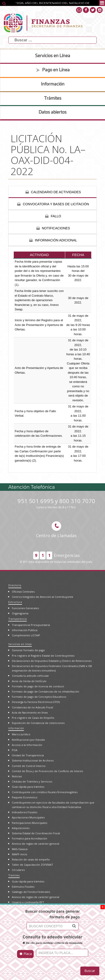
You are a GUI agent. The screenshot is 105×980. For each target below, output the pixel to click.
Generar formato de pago (28, 650)
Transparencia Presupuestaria (31, 625)
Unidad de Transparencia (28, 755)
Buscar (90, 971)
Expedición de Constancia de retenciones (38, 723)
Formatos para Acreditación (30, 838)
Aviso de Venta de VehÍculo (29, 681)
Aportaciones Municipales (28, 817)
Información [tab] (53, 84)
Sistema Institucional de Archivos (33, 760)
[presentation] (52, 192)
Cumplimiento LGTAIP (26, 635)
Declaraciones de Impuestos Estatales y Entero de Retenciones (52, 661)
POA (15, 750)
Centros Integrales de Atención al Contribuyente (43, 597)
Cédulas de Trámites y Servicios (32, 781)
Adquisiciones (21, 828)
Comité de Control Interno (29, 766)
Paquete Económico (25, 797)
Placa (26, 954)
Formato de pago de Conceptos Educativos (39, 697)
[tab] (52, 192)
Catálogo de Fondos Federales (31, 892)
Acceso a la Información (27, 745)
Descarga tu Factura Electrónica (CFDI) (36, 702)
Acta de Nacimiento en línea (30, 713)
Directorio (15, 585)
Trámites (14, 875)
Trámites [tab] (53, 98)
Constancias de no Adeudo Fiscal (32, 707)
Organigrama (20, 613)
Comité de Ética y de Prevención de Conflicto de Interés (47, 771)
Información (16, 728)
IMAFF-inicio (20, 854)
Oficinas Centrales (23, 592)
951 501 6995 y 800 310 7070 (56, 503)
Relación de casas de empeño (31, 859)
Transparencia (18, 619)
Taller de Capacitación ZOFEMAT (32, 865)
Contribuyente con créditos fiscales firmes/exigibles (45, 792)
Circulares (18, 870)
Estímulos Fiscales (23, 887)
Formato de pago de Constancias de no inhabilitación (46, 691)
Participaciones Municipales (30, 823)
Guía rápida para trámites (28, 787)
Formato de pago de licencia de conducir (38, 686)
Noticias (17, 776)
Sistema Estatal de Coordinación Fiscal (36, 833)
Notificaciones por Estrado (28, 740)
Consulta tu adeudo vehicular (30, 676)
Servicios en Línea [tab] (53, 56)
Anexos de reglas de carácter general (36, 844)
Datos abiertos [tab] (53, 112)
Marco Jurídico (21, 734)
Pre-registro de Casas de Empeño (33, 718)
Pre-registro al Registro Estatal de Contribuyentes (43, 656)
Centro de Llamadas (56, 530)
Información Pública (25, 630)
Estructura (15, 602)
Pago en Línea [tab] (53, 70)
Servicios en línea (20, 644)
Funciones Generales (25, 608)
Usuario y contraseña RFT (28, 902)
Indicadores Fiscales (25, 812)
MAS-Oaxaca (20, 849)
